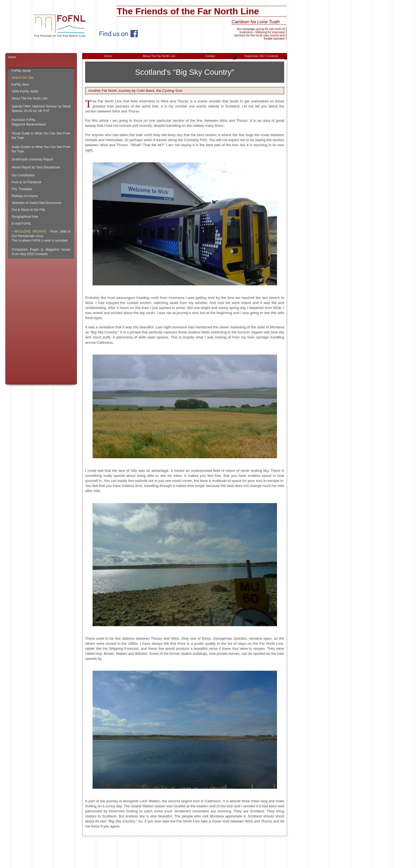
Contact (220, 57)
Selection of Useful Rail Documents (37, 203)
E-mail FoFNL (21, 224)
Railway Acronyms (25, 196)
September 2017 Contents (265, 57)
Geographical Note (25, 217)
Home (108, 56)
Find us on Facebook (27, 182)
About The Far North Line (159, 56)
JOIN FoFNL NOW (25, 91)
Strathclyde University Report (32, 159)
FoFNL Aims (20, 85)
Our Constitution (23, 175)
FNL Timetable (22, 189)
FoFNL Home (21, 71)
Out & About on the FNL (29, 210)
